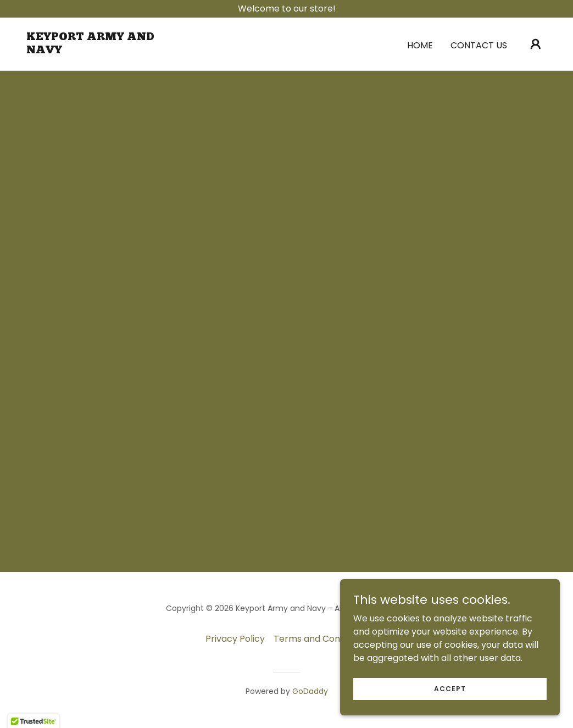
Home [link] (420, 45)
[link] (99, 50)
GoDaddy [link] (310, 691)
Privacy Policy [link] (235, 639)
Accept (450, 688)
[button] (536, 44)
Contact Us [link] (479, 45)
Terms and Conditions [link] (321, 639)
